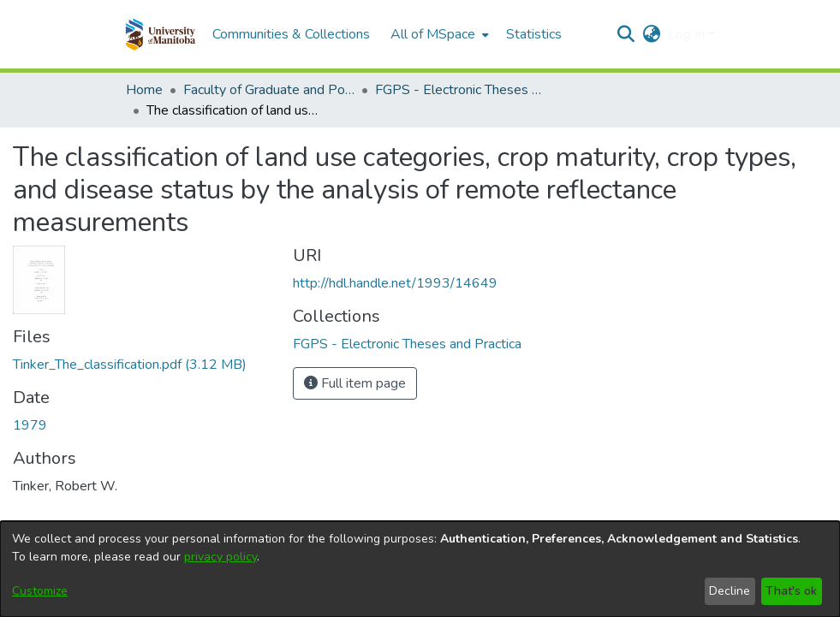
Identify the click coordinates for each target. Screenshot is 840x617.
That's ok (791, 591)
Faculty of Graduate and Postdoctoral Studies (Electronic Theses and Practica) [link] (269, 90)
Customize (40, 591)
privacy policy (220, 557)
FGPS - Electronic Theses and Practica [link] (461, 90)
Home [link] (144, 90)
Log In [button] (688, 34)
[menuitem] (438, 34)
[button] (161, 34)
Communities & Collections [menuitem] (291, 34)
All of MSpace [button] (433, 34)
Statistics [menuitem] (534, 34)
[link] (130, 365)
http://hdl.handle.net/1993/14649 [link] (395, 283)
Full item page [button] (355, 383)
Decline (730, 591)
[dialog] (420, 569)
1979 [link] (30, 425)
